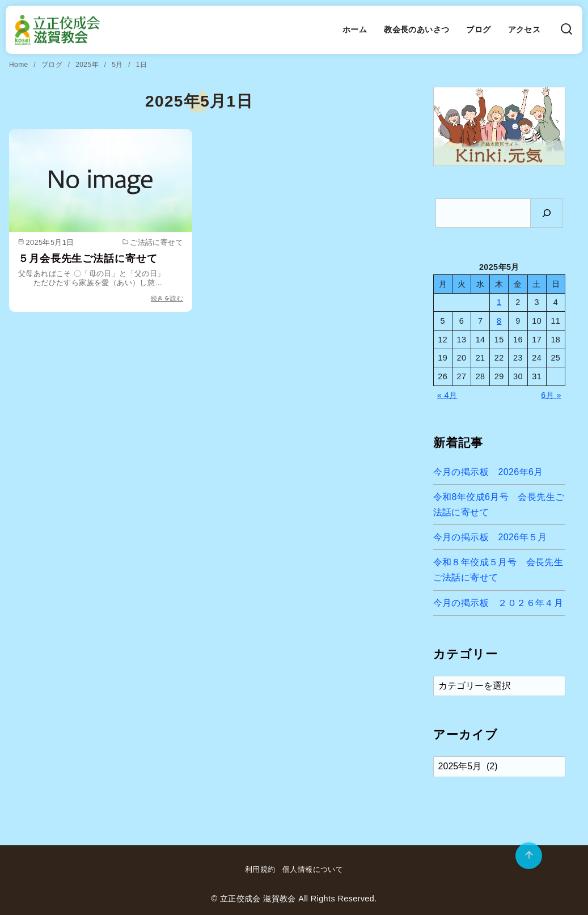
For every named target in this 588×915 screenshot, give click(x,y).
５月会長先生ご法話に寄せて (88, 259)
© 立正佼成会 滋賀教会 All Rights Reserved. (294, 899)
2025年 (88, 65)
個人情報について (313, 869)
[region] (499, 126)
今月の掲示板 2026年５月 (490, 537)
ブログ (478, 29)
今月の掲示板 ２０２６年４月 (498, 603)
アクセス (524, 29)
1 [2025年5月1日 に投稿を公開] (499, 302)
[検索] (566, 30)
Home (20, 65)
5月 (118, 65)
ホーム (355, 29)
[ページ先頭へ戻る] (529, 856)
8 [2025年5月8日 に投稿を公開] (499, 321)
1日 (141, 65)
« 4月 (447, 395)
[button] (499, 126)
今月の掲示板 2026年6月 (488, 472)
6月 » (551, 395)
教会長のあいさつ (416, 29)
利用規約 (260, 869)
